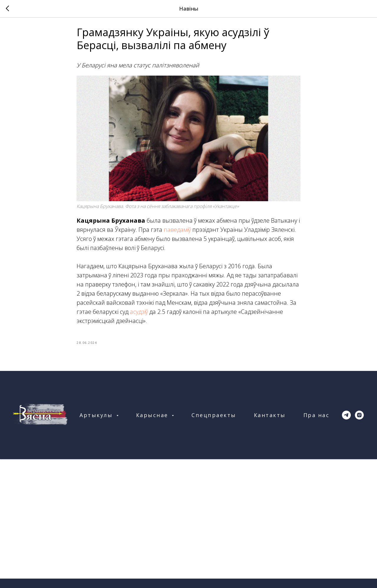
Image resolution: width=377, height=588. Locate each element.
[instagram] (359, 419)
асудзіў (139, 314)
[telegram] (346, 419)
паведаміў (177, 232)
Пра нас (316, 419)
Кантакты (270, 419)
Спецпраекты (214, 419)
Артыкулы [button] (97, 419)
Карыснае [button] (153, 419)
